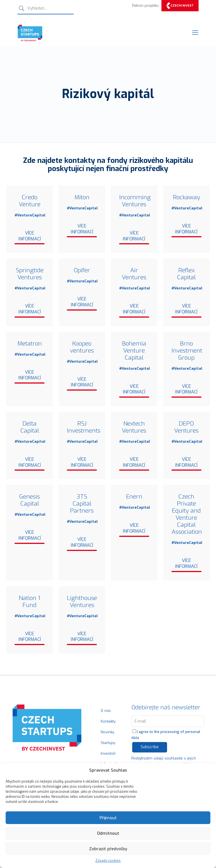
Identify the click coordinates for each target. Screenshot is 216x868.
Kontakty (108, 722)
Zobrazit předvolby (108, 849)
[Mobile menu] (195, 33)
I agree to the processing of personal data (166, 736)
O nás (106, 712)
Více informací (30, 236)
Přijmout (108, 818)
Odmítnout (108, 833)
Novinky (107, 733)
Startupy (108, 744)
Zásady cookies (108, 861)
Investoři (108, 755)
